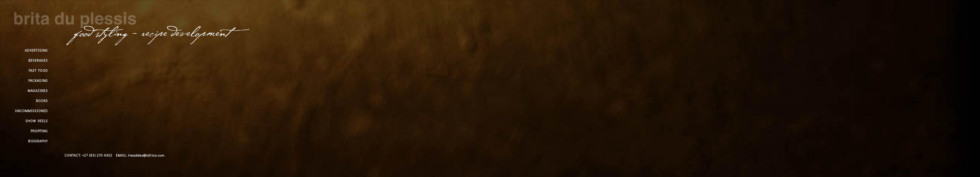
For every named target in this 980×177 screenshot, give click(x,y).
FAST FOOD (38, 70)
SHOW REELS (37, 121)
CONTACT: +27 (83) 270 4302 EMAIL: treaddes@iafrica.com (114, 155)
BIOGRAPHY (38, 141)
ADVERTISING (36, 50)
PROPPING (39, 131)
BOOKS (42, 101)
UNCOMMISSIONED (31, 111)
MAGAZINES (38, 91)
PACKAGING (38, 81)
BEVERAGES (38, 60)
